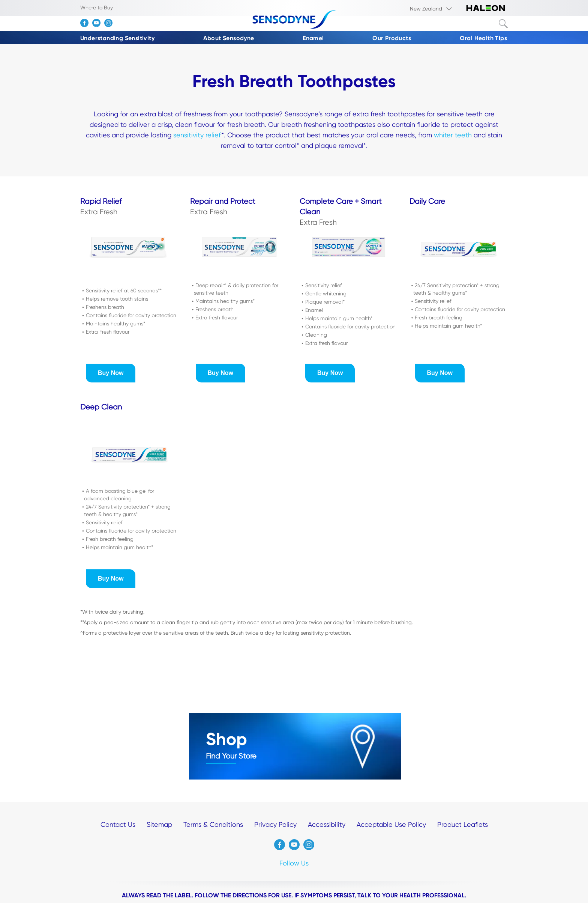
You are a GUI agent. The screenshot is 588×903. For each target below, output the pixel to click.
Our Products (392, 38)
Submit (503, 24)
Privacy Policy (275, 824)
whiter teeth (453, 135)
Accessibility (327, 824)
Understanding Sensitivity (117, 38)
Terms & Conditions (213, 824)
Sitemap (159, 824)
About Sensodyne (229, 38)
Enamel (313, 38)
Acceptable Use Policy (391, 824)
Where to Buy (97, 8)
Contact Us (118, 824)
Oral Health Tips (483, 38)
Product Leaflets (463, 824)
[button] (111, 373)
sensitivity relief (197, 135)
